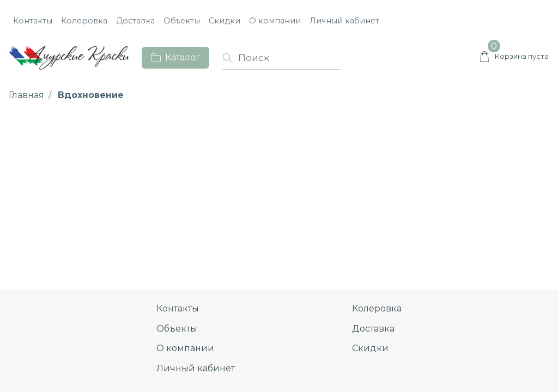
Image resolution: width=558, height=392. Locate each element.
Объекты (182, 21)
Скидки (225, 21)
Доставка (135, 21)
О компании (275, 21)
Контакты (33, 21)
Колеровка (84, 21)
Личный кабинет (344, 21)
